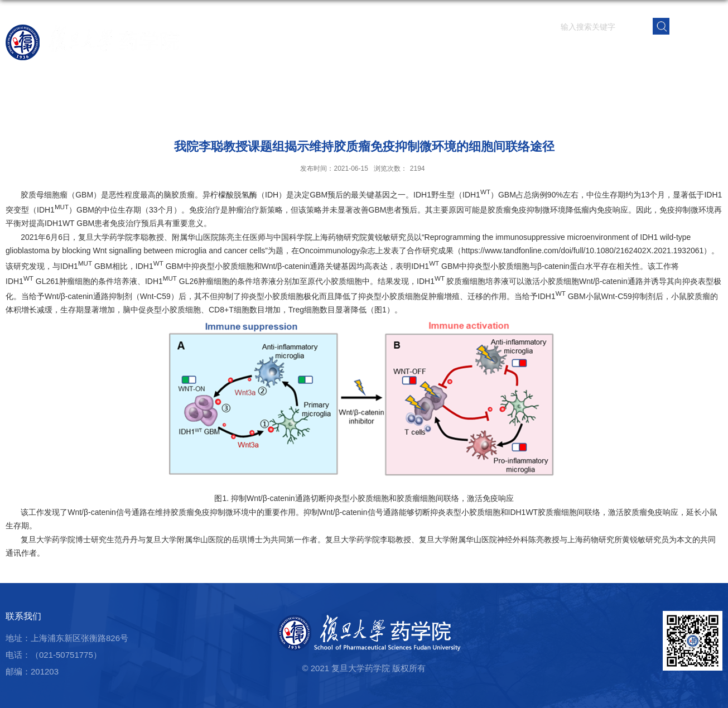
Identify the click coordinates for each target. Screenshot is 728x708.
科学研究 (495, 53)
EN (696, 25)
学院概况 (413, 53)
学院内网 (702, 53)
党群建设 (619, 53)
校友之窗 (660, 53)
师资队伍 (454, 53)
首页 (380, 53)
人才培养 (537, 53)
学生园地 (578, 53)
